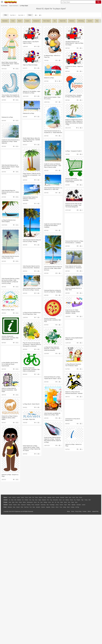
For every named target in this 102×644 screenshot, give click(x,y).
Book (19, 505)
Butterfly (19, 500)
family (20, 502)
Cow (30, 500)
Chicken (26, 500)
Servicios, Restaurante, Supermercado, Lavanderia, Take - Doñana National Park (92, 384)
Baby (13, 502)
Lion (64, 500)
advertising (81, 21)
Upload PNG (95, 511)
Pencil (33, 505)
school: (6, 505)
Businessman (30, 502)
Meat (34, 507)
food (13, 21)
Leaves (18, 497)
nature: (6, 497)
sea (55, 21)
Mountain (62, 497)
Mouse (72, 500)
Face (69, 502)
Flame (36, 497)
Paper (65, 505)
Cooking (72, 507)
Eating (65, 507)
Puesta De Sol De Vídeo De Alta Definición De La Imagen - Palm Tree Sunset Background (50, 239)
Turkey (86, 500)
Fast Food (26, 507)
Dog (33, 500)
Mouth (65, 502)
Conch (26, 497)
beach (20, 21)
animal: (6, 500)
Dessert (18, 507)
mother (24, 502)
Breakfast (10, 507)
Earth (30, 497)
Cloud (74, 497)
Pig (75, 500)
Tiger (82, 500)
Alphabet (73, 505)
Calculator (79, 505)
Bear (12, 500)
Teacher (15, 505)
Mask (10, 502)
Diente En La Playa (27, 84)
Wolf (90, 500)
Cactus (22, 497)
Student (10, 505)
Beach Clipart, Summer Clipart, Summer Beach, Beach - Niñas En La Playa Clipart (10, 64)
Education (37, 505)
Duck (36, 500)
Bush (70, 497)
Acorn (10, 497)
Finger (72, 502)
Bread (68, 507)
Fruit (31, 507)
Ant (9, 500)
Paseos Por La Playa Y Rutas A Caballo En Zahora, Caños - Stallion (50, 484)
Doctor (35, 502)
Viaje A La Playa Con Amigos (50, 74)
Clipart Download (13, 6)
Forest (81, 497)
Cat (23, 500)
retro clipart (47, 21)
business (72, 21)
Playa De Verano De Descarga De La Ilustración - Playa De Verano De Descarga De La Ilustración (11, 413)
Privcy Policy (78, 511)
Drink (22, 507)
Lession (84, 505)
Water (67, 497)
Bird (15, 500)
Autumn (14, 497)
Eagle (40, 500)
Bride (17, 502)
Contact (84, 511)
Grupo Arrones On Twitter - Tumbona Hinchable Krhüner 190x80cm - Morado (9, 356)
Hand (76, 502)
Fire (33, 497)
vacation (90, 21)
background (36, 21)
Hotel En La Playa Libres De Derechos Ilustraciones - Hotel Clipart (50, 456)
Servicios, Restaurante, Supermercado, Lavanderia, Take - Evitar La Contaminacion (10, 434)
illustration (5, 21)
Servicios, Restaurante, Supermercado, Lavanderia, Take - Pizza (10, 384)
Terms (73, 511)
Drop (77, 497)
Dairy (14, 507)
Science (61, 505)
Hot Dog (77, 507)
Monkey (67, 500)
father (62, 502)
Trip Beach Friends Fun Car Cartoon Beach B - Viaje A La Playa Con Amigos (31, 64)
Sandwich (38, 507)
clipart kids (63, 21)
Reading (29, 505)
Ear (39, 502)
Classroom (23, 505)
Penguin (78, 500)
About (68, 511)
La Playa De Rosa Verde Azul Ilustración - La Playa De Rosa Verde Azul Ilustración (91, 409)
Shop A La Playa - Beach (89, 359)
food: (5, 507)
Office (69, 505)
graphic (27, 21)
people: (6, 502)
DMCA (89, 511)
